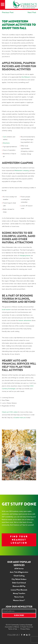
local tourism (6, 310)
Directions (6, 143)
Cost (5, 137)
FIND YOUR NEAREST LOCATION (19, 540)
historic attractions (25, 320)
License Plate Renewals (19, 590)
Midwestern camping (22, 170)
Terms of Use (13, 629)
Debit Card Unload (19, 583)
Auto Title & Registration (19, 572)
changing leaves (25, 255)
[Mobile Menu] (3, 4)
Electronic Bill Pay (19, 586)
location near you (20, 418)
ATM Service (19, 569)
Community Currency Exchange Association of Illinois (19, 626)
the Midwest (26, 77)
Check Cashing (19, 576)
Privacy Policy (25, 629)
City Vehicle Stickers (19, 579)
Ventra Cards (19, 597)
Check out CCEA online (10, 412)
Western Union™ (19, 600)
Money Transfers (19, 593)
